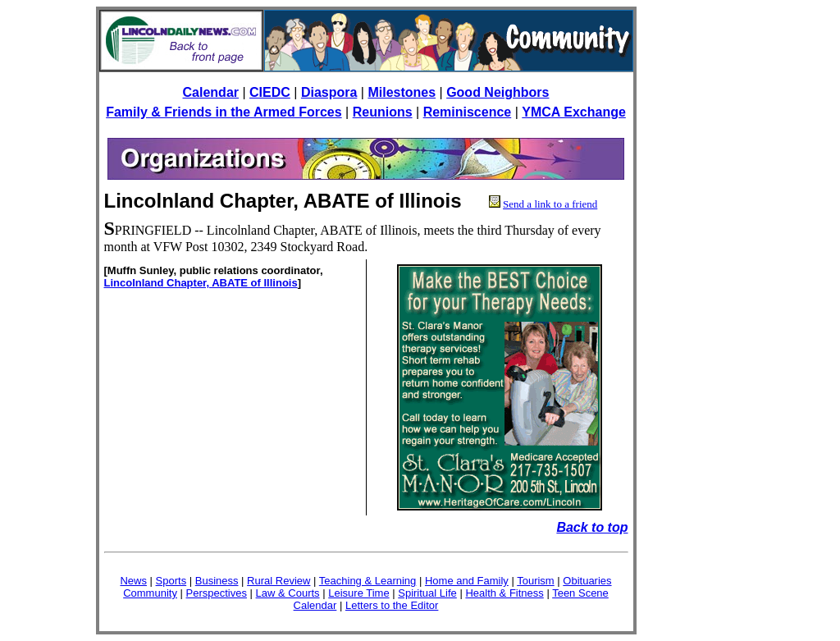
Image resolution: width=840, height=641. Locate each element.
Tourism (536, 581)
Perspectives (217, 593)
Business (217, 581)
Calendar (211, 92)
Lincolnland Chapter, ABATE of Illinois (201, 283)
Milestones (402, 92)
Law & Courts (288, 593)
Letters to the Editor (392, 605)
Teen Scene (580, 593)
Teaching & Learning (368, 581)
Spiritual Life (427, 593)
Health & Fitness (504, 593)
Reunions (383, 112)
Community (150, 593)
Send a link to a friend (550, 204)
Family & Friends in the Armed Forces (224, 112)
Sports (171, 581)
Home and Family (467, 581)
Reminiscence (468, 112)
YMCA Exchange (574, 112)
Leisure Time (358, 593)
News (133, 581)
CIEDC (270, 92)
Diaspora (329, 92)
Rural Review (278, 581)
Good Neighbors (498, 92)
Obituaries (587, 581)
